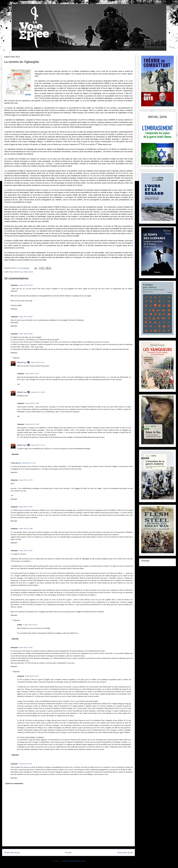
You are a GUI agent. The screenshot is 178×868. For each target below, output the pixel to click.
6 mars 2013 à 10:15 (37, 362)
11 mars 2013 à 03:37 (30, 625)
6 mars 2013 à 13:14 (37, 445)
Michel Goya (18, 272)
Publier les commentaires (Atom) (73, 861)
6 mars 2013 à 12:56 (32, 403)
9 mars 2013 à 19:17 (32, 676)
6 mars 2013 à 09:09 (25, 334)
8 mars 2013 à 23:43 (25, 647)
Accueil (68, 852)
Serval (31, 272)
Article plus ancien (125, 852)
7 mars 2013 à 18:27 (25, 550)
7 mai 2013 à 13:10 (25, 764)
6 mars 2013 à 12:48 (37, 392)
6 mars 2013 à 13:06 (32, 424)
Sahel (26, 272)
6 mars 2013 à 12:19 (25, 480)
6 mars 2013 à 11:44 (28, 463)
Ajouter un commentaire (14, 783)
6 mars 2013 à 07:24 (25, 285)
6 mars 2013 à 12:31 (32, 373)
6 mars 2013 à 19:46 (25, 507)
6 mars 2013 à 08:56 (25, 317)
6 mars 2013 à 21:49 (25, 529)
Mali (11, 272)
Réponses (17, 358)
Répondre (14, 309)
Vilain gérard (15, 463)
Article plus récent (12, 852)
